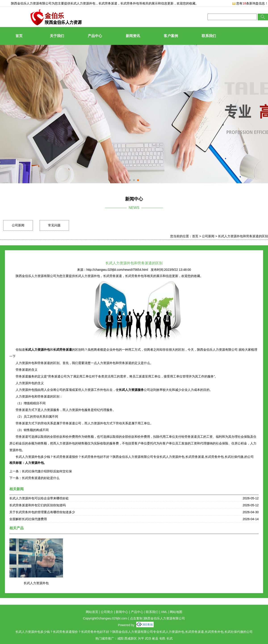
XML (164, 612)
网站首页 (92, 612)
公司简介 (107, 612)
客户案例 (171, 36)
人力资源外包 (34, 463)
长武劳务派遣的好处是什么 (41, 478)
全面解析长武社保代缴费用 (28, 519)
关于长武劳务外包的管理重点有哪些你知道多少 (42, 512)
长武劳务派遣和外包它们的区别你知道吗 (38, 505)
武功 (148, 638)
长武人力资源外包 (83, 3)
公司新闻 (18, 225)
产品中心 (95, 36)
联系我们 (209, 36)
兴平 (141, 638)
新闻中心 (122, 612)
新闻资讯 (133, 36)
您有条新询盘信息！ (250, 3)
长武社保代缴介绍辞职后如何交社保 (47, 471)
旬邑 (162, 638)
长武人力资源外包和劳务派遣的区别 (243, 236)
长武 (170, 638)
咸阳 (120, 638)
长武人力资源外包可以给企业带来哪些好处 (39, 498)
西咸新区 (131, 638)
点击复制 (136, 618)
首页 (19, 36)
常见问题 (54, 225)
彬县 (155, 638)
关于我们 (57, 36)
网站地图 (176, 612)
